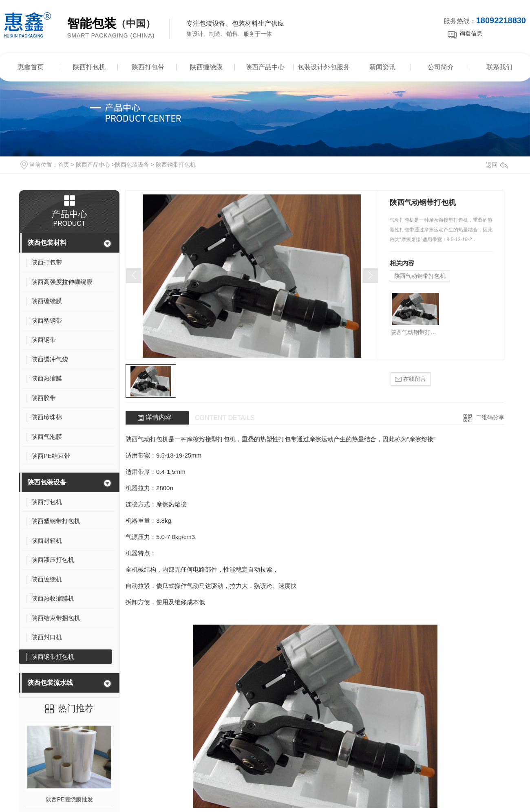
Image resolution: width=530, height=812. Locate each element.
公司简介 (441, 67)
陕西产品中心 (265, 67)
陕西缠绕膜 (206, 67)
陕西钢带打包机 (176, 165)
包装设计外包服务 (324, 67)
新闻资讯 (382, 67)
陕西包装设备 (132, 165)
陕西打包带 (148, 67)
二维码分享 (490, 417)
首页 (64, 165)
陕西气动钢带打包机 (420, 276)
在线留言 (411, 379)
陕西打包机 (89, 67)
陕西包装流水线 (50, 683)
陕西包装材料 (47, 243)
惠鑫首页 (31, 67)
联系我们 (499, 67)
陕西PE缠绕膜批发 (70, 799)
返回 (497, 165)
